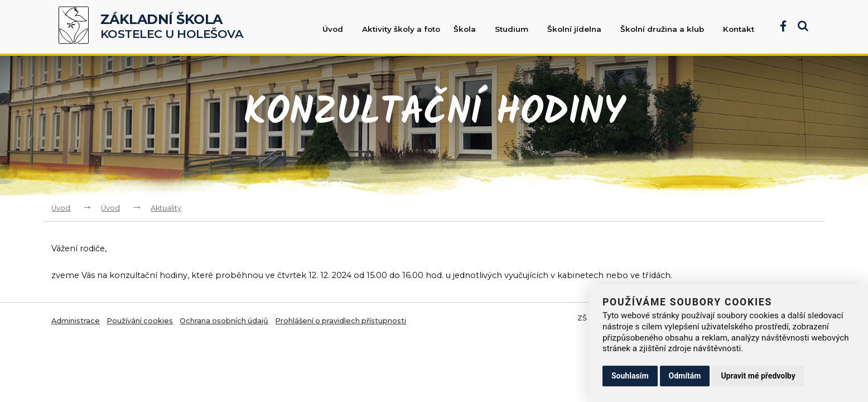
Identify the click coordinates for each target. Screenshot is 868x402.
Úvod (338, 29)
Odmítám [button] (685, 376)
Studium (517, 29)
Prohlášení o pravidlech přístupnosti (341, 321)
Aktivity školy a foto (401, 29)
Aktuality (166, 208)
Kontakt (739, 29)
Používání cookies (140, 321)
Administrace (76, 321)
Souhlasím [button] (630, 376)
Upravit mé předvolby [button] (758, 376)
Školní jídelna (580, 29)
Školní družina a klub (668, 29)
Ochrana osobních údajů (224, 321)
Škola (470, 29)
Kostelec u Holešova (172, 27)
